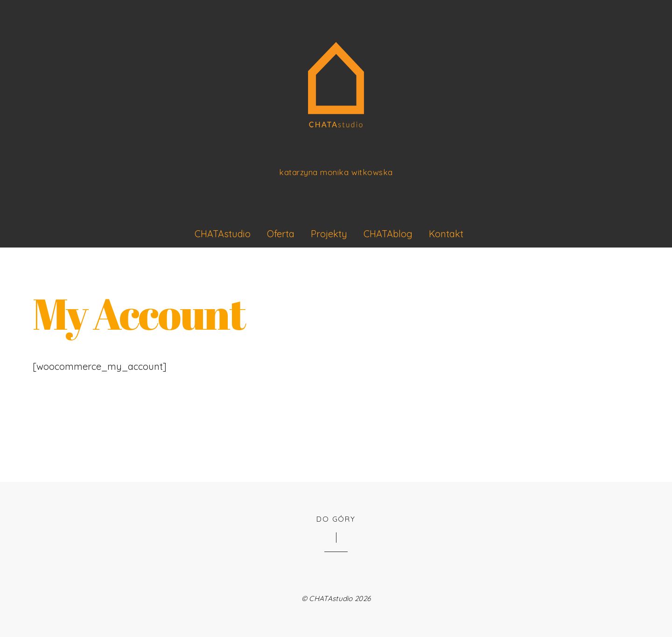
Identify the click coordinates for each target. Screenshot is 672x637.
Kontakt (446, 234)
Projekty (329, 234)
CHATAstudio (223, 234)
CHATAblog (388, 234)
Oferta (281, 234)
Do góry (336, 519)
